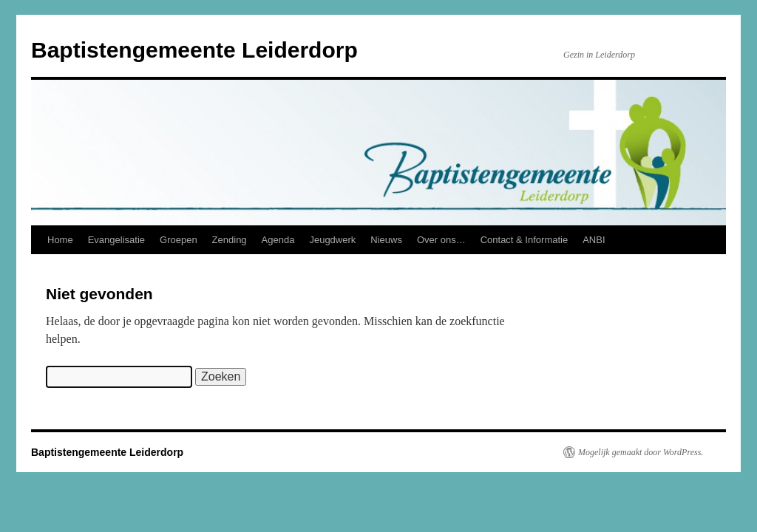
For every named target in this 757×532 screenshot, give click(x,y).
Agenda (278, 240)
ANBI (594, 240)
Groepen (179, 240)
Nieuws (386, 240)
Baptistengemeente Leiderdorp (194, 50)
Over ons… (441, 240)
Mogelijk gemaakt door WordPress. (641, 452)
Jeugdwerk (332, 240)
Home (60, 240)
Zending (230, 240)
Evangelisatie (116, 240)
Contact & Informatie (525, 240)
